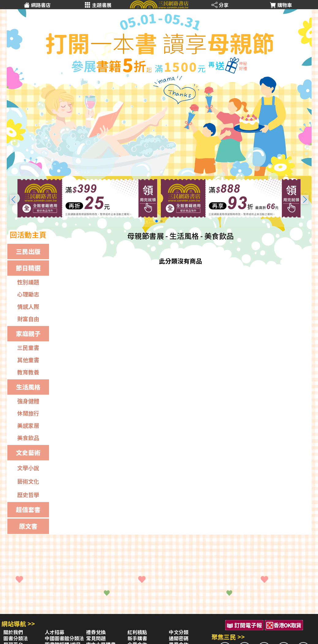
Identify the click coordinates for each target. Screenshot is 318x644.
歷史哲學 (28, 495)
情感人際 (28, 306)
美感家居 (28, 425)
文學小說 (28, 468)
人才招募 (55, 632)
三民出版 (28, 251)
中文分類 (179, 632)
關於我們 (13, 632)
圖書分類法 (16, 638)
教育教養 (28, 372)
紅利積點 (137, 632)
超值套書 (28, 510)
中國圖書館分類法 (64, 638)
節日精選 (28, 268)
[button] (305, 199)
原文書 (28, 526)
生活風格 (28, 387)
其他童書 (28, 360)
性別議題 (28, 282)
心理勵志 (28, 294)
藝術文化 (28, 481)
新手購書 (137, 638)
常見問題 (96, 638)
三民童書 (28, 347)
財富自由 (28, 319)
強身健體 (28, 401)
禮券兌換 (96, 632)
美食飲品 (28, 438)
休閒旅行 (28, 413)
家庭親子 (28, 333)
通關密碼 (179, 638)
